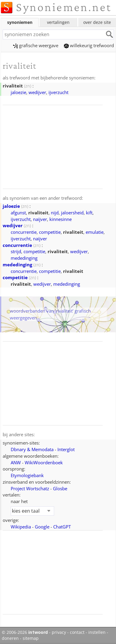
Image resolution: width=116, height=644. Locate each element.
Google (42, 527)
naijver (40, 219)
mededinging (24, 258)
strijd (16, 251)
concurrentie (24, 232)
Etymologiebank (27, 475)
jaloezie (18, 92)
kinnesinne (61, 219)
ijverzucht (58, 92)
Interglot (66, 449)
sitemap (31, 638)
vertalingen (58, 22)
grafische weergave (36, 45)
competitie (50, 232)
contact (77, 632)
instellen (97, 632)
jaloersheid (72, 213)
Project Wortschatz (30, 488)
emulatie (95, 232)
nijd (55, 213)
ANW (16, 462)
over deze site (97, 22)
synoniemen (20, 22)
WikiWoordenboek (44, 462)
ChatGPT (62, 527)
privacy (59, 632)
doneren (10, 638)
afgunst (18, 213)
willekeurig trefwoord (89, 45)
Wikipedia (21, 527)
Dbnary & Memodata (32, 449)
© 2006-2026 (25, 632)
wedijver (37, 92)
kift (89, 213)
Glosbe (60, 488)
